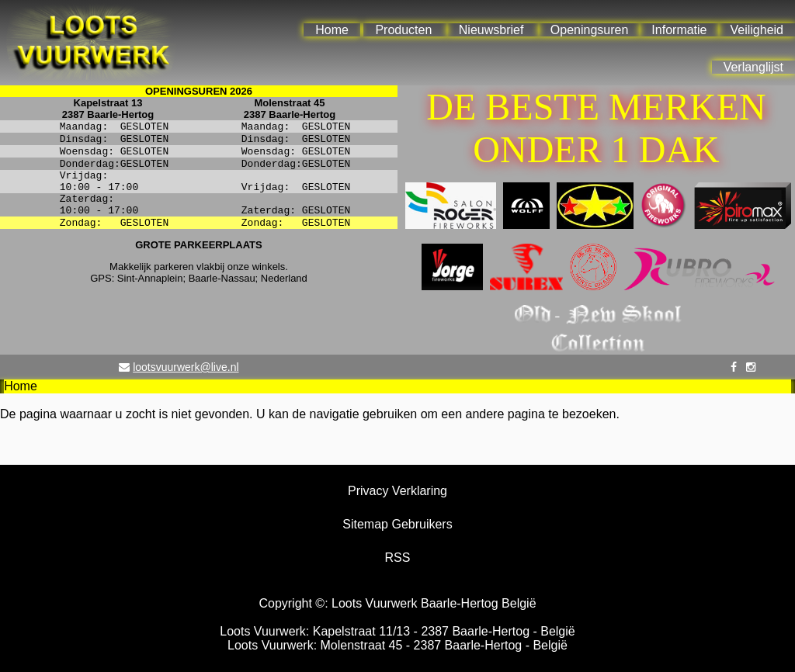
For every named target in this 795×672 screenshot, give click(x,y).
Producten (403, 30)
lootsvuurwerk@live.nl (186, 367)
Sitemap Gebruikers (397, 524)
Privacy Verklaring (397, 491)
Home (332, 30)
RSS (398, 558)
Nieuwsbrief (491, 30)
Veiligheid (757, 30)
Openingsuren (590, 30)
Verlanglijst (753, 67)
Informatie (679, 30)
